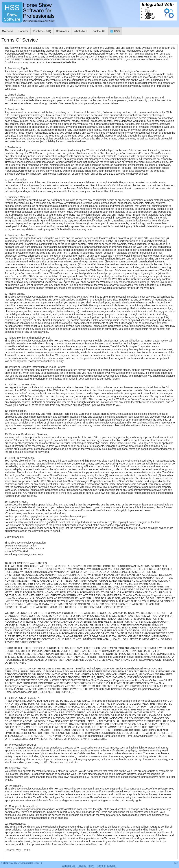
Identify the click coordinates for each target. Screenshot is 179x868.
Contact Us (68, 866)
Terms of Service (106, 866)
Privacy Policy (85, 866)
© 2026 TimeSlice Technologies (17, 863)
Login (176, 863)
